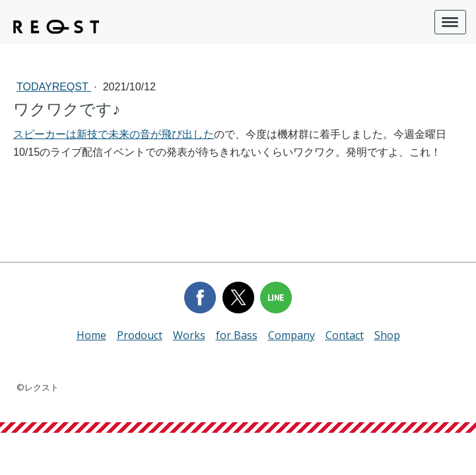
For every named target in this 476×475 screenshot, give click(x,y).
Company (291, 335)
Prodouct (140, 335)
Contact (345, 335)
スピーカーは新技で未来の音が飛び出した (114, 134)
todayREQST (54, 87)
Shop (387, 335)
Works (189, 335)
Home (91, 335)
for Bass (237, 335)
